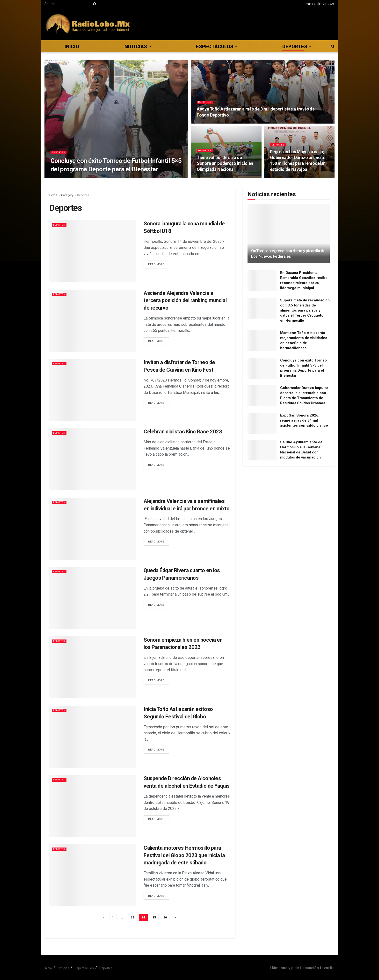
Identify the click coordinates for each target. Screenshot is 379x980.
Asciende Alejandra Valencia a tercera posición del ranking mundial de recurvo (185, 301)
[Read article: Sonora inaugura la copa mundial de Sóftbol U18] (93, 251)
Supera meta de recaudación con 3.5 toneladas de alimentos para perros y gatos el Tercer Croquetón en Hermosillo (305, 310)
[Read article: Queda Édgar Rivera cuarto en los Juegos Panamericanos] (93, 598)
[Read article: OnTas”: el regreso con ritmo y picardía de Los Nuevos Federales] (289, 234)
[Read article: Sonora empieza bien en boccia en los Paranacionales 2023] (93, 667)
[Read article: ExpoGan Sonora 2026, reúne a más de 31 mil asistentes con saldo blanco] (262, 423)
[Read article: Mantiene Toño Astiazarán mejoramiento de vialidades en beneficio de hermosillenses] (262, 341)
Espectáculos (84, 968)
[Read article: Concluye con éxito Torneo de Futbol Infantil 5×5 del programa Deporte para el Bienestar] (262, 368)
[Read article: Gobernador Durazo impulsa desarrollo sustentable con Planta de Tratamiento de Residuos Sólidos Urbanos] (262, 396)
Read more (159, 264)
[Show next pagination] (175, 917)
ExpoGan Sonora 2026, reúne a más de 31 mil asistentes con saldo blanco (304, 420)
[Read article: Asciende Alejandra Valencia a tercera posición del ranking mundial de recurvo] (93, 321)
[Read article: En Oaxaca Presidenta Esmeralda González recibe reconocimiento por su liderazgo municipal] (262, 281)
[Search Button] (94, 4)
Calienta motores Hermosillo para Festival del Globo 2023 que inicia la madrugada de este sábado (184, 855)
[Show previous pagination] (103, 917)
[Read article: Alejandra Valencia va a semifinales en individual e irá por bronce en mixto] (93, 529)
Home (53, 195)
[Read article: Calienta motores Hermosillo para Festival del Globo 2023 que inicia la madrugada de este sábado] (93, 875)
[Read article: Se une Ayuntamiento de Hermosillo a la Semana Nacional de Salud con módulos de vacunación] (262, 450)
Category (67, 195)
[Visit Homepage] (88, 24)
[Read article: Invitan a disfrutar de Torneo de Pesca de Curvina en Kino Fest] (93, 390)
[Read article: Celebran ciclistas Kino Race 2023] (93, 459)
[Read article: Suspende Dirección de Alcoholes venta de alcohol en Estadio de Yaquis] (93, 806)
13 (132, 917)
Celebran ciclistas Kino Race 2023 (183, 432)
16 (165, 917)
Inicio (72, 47)
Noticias (136, 47)
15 (154, 917)
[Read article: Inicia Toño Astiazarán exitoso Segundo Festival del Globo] (93, 737)
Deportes (60, 156)
